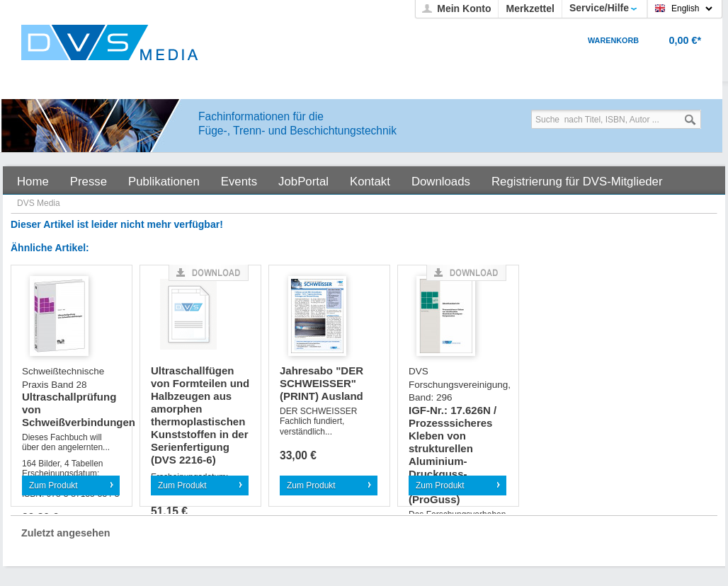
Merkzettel (530, 8)
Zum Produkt (53, 486)
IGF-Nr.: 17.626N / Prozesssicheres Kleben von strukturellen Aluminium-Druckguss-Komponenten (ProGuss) (458, 436)
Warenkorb (613, 40)
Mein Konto (464, 8)
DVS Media (39, 203)
